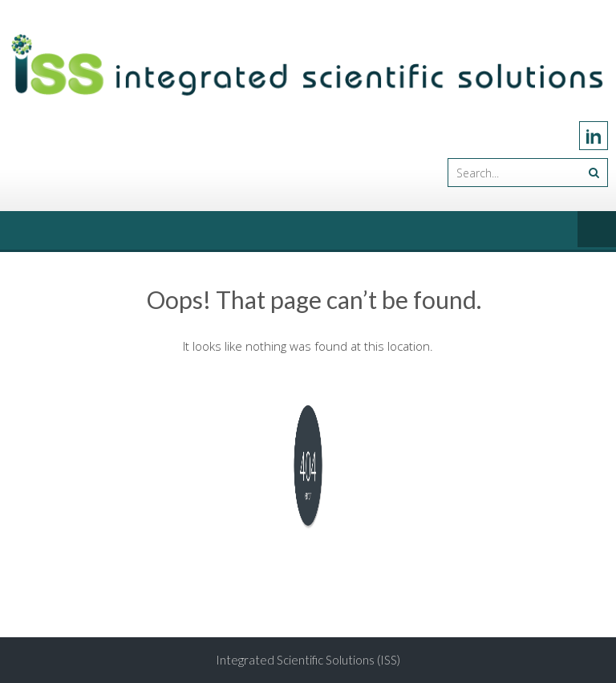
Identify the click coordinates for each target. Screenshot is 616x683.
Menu (597, 230)
